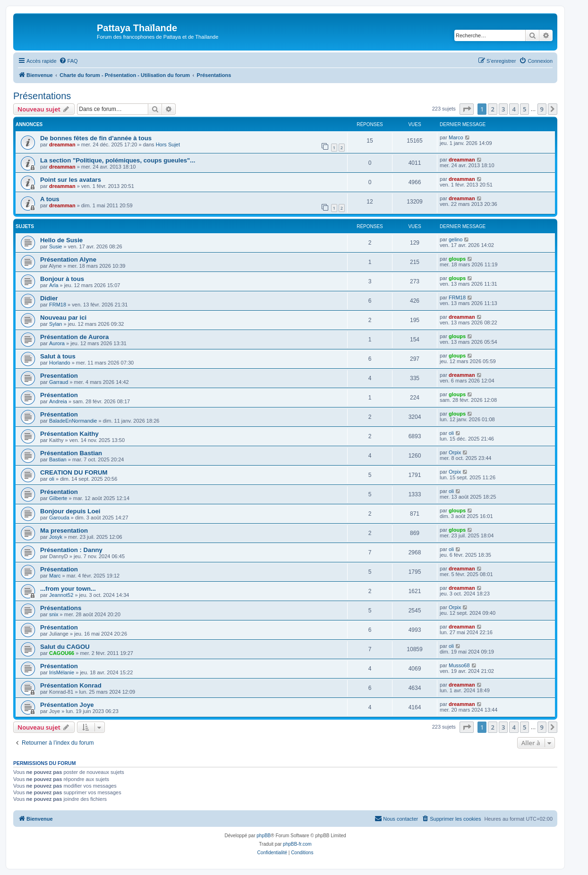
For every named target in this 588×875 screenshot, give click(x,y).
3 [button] (503, 109)
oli (451, 433)
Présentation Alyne (68, 259)
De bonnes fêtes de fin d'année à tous (96, 138)
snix (54, 614)
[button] (467, 109)
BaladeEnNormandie (73, 421)
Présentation (59, 395)
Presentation (59, 376)
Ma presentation (64, 531)
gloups (457, 259)
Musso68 (459, 665)
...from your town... (68, 589)
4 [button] (514, 109)
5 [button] (524, 109)
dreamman (62, 144)
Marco (456, 137)
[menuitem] (68, 61)
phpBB (264, 836)
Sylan (56, 324)
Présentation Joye (67, 705)
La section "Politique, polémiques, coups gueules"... (118, 160)
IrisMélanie (62, 672)
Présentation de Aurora (74, 337)
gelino (456, 239)
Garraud (59, 382)
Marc (55, 576)
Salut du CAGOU (65, 647)
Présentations (42, 96)
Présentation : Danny (71, 550)
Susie (56, 246)
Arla (54, 285)
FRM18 (58, 305)
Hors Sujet (168, 144)
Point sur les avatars (71, 180)
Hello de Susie (61, 240)
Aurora (57, 343)
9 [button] (542, 109)
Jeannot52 (61, 595)
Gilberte (58, 498)
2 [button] (492, 109)
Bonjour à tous (62, 279)
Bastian (58, 459)
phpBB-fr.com (297, 844)
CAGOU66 (62, 653)
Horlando (60, 363)
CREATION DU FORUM (74, 472)
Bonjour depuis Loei (70, 511)
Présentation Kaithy (69, 434)
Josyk (56, 537)
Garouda (59, 518)
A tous (50, 199)
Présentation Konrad (71, 685)
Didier (49, 298)
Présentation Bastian (71, 453)
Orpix (455, 452)
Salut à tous (58, 356)
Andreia (58, 401)
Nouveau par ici (63, 318)
